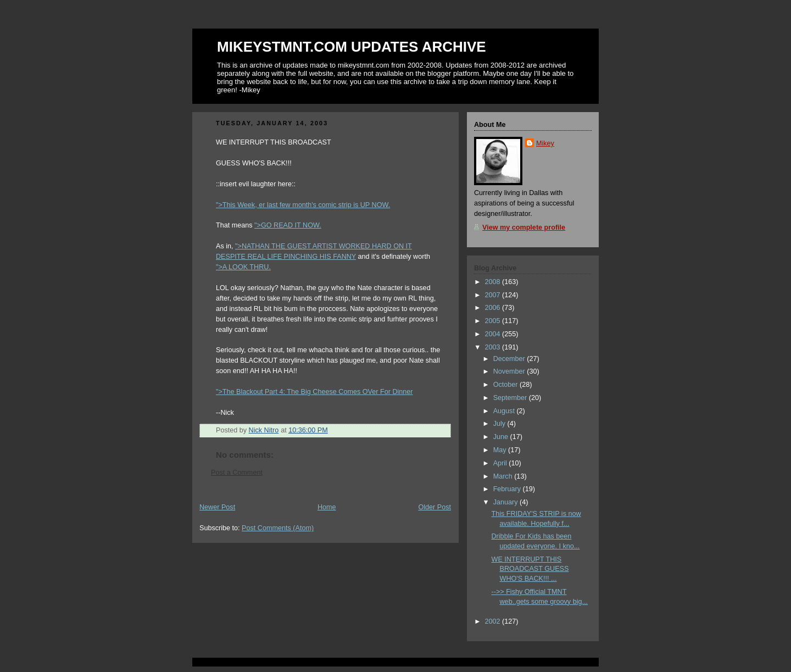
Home (327, 507)
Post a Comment (237, 473)
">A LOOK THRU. (243, 267)
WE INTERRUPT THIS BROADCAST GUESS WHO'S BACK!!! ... (530, 569)
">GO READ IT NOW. (288, 225)
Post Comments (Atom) (278, 528)
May (501, 450)
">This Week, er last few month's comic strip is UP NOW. (303, 205)
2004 (494, 334)
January (506, 502)
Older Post (435, 507)
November (510, 371)
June (502, 437)
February (508, 489)
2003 (494, 347)
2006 (494, 308)
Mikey (545, 143)
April (501, 463)
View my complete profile (524, 227)
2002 (494, 621)
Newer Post (217, 507)
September (511, 398)
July (500, 424)
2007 (494, 295)
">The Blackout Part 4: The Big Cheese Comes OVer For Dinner (314, 392)
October (506, 385)
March (504, 476)
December (510, 359)
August (505, 411)
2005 (494, 321)
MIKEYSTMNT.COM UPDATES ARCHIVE (352, 47)
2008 (494, 282)
